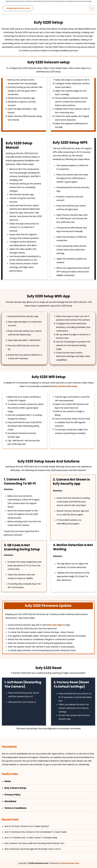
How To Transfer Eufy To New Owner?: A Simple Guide (31, 838)
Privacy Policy (12, 795)
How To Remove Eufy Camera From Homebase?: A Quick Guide (36, 832)
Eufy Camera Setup (15, 788)
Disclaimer (10, 801)
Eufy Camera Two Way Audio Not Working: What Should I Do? (34, 843)
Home (8, 781)
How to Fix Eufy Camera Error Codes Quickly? (27, 826)
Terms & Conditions (15, 808)
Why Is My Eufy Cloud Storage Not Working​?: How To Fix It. (33, 849)
